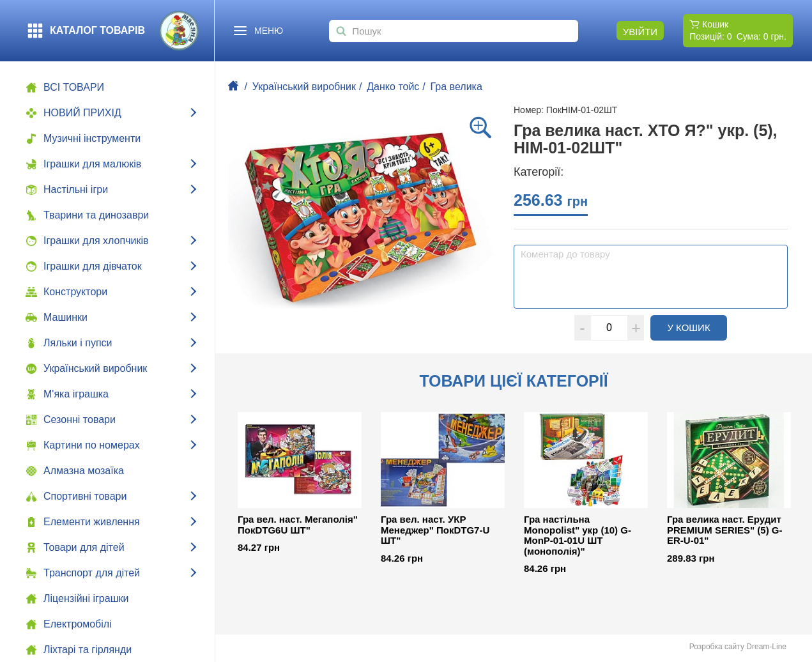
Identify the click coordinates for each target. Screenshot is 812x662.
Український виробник (304, 87)
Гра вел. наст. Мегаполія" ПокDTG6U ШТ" (298, 525)
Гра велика (456, 87)
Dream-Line (766, 647)
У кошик (697, 327)
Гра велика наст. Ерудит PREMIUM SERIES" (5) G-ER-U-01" (724, 530)
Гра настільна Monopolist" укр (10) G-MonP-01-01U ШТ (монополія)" (578, 535)
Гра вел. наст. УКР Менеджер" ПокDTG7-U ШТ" (435, 530)
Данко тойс (393, 87)
